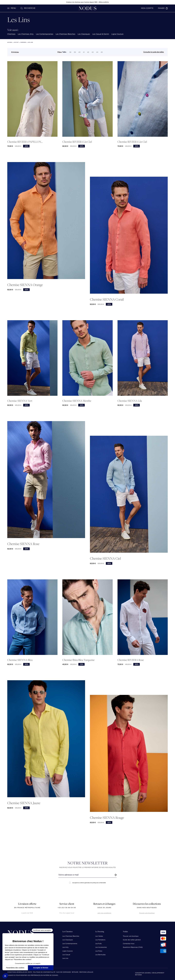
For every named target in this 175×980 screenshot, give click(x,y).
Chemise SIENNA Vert (20, 401)
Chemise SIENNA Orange (25, 285)
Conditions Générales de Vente (20, 972)
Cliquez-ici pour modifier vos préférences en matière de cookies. (33, 975)
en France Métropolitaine (27, 908)
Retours (75, 972)
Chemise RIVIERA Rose (131, 660)
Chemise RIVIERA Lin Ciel (77, 142)
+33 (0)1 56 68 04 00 (67, 908)
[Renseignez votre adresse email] (85, 875)
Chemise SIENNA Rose (23, 544)
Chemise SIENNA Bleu (20, 660)
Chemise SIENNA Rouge (107, 818)
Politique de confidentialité (44, 972)
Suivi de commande (63, 972)
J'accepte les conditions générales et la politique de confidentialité (87, 883)
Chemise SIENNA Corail (107, 299)
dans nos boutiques (147, 908)
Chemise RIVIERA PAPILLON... (25, 142)
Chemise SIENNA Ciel (105, 558)
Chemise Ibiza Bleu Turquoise (78, 660)
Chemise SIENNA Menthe (77, 401)
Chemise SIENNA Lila (130, 401)
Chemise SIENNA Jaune (24, 803)
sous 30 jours (104, 908)
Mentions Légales (86, 972)
